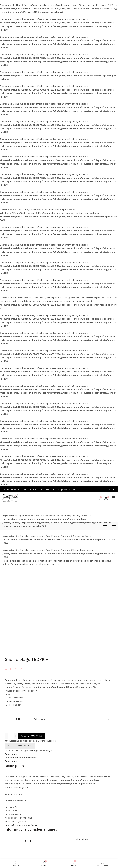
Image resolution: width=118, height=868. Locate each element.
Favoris (101, 497)
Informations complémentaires (21, 758)
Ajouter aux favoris (20, 746)
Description (11, 754)
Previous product (105, 526)
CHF (114, 490)
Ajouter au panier (32, 736)
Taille (17, 719)
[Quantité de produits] (11, 736)
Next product (113, 526)
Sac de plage (45, 751)
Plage (35, 751)
